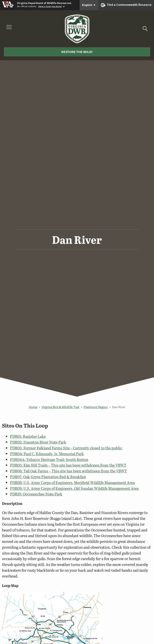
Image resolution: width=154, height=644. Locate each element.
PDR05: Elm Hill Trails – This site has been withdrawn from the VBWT (68, 465)
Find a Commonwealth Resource (126, 5)
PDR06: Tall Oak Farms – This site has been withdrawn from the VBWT (68, 471)
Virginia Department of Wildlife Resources (44, 3)
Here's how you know (50, 6)
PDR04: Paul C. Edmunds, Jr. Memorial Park (47, 454)
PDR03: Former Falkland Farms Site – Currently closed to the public (66, 448)
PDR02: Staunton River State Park (38, 442)
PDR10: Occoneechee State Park (36, 494)
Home (33, 407)
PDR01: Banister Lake (28, 436)
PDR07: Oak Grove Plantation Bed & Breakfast (48, 477)
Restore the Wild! (77, 52)
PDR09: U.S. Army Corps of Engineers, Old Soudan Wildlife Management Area (74, 488)
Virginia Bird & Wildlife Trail (60, 407)
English (89, 5)
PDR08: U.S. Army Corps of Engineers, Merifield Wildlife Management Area (72, 483)
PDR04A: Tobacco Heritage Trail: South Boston (49, 460)
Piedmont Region (96, 407)
